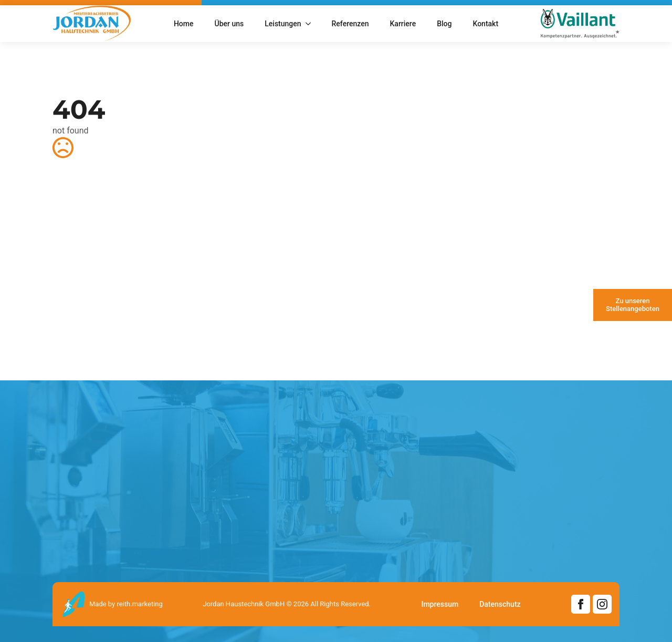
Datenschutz (500, 604)
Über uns (229, 24)
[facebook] (581, 604)
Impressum (440, 604)
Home (184, 24)
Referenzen (350, 24)
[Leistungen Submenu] (311, 24)
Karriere (403, 24)
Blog (444, 24)
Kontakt (485, 24)
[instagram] (602, 604)
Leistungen (283, 24)
